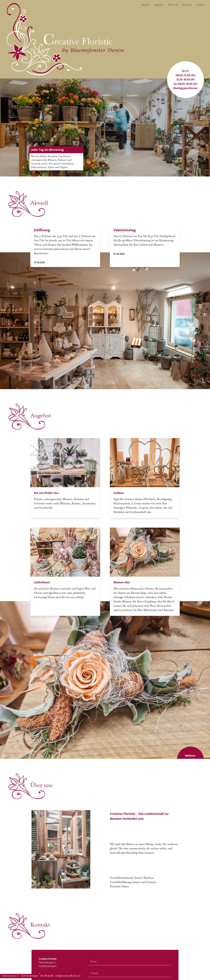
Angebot (159, 5)
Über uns (173, 5)
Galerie (201, 5)
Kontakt (187, 5)
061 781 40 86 (47, 976)
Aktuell (145, 5)
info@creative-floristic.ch (68, 976)
